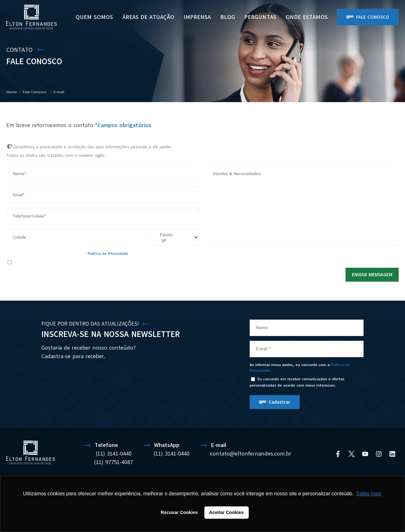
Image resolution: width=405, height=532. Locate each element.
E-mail (59, 92)
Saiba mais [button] (369, 494)
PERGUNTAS (260, 17)
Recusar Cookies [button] (179, 512)
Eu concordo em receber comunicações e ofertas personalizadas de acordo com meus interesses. (98, 262)
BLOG (228, 17)
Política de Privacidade (108, 254)
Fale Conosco (373, 17)
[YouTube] (365, 454)
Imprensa (197, 17)
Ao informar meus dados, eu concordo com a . (68, 254)
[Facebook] (338, 454)
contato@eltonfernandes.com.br (251, 454)
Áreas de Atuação (148, 17)
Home (12, 92)
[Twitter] (352, 454)
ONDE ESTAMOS (307, 17)
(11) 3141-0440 (114, 454)
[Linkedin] (392, 454)
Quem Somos (94, 17)
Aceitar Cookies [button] (226, 512)
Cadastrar (279, 402)
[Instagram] (379, 454)
